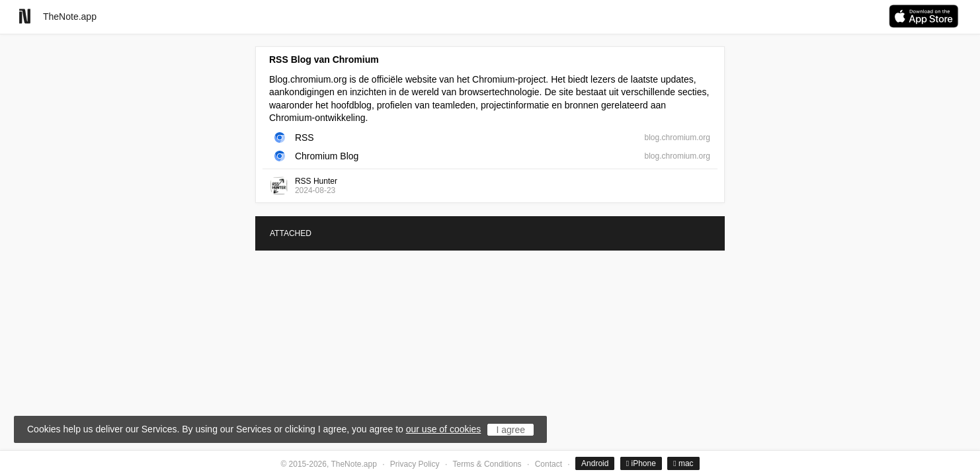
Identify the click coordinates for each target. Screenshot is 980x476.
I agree (510, 430)
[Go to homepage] (25, 16)
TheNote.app (70, 17)
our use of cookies (444, 429)
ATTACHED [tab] (291, 233)
